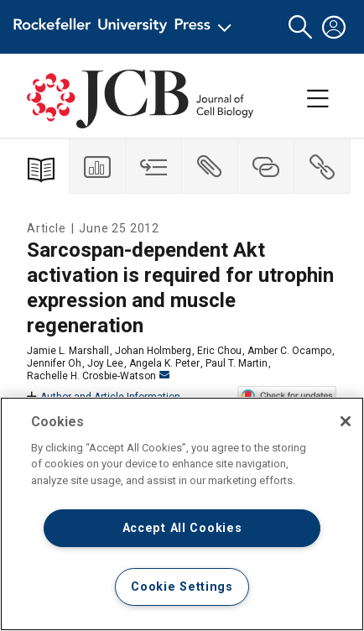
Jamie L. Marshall (68, 351)
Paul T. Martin (237, 363)
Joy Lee (105, 363)
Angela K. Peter (164, 363)
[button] (300, 27)
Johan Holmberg (153, 351)
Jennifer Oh (54, 363)
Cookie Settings (182, 587)
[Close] (346, 421)
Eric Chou (219, 351)
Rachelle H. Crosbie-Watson (98, 376)
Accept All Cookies (182, 528)
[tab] (98, 167)
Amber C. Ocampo (289, 351)
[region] (182, 514)
